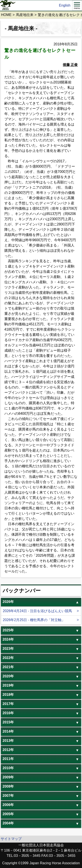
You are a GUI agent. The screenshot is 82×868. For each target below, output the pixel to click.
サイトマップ (11, 839)
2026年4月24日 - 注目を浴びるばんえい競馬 (38, 611)
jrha (8, 5)
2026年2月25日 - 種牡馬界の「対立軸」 (34, 620)
